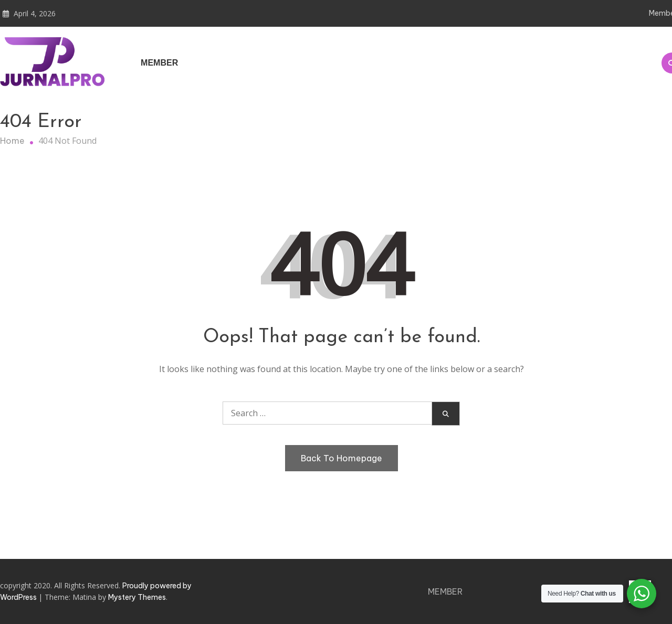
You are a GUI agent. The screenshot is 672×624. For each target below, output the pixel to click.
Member (159, 63)
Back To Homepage (342, 458)
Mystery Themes (137, 597)
